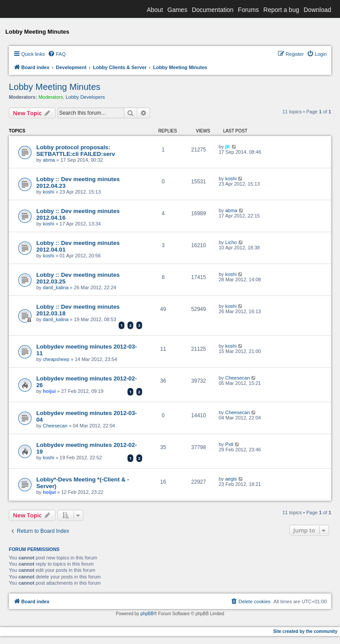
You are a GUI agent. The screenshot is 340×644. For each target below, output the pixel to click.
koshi (49, 192)
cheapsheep (56, 359)
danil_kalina (56, 287)
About (155, 10)
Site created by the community (305, 631)
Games (177, 10)
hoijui (49, 391)
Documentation (212, 10)
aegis (231, 479)
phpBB (147, 614)
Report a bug (281, 10)
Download (317, 10)
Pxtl (229, 444)
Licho (231, 242)
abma (49, 160)
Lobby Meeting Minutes (55, 87)
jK (228, 147)
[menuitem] (57, 54)
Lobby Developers (85, 97)
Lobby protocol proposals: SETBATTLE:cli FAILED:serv (76, 151)
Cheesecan (238, 378)
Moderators (51, 97)
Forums (248, 10)
